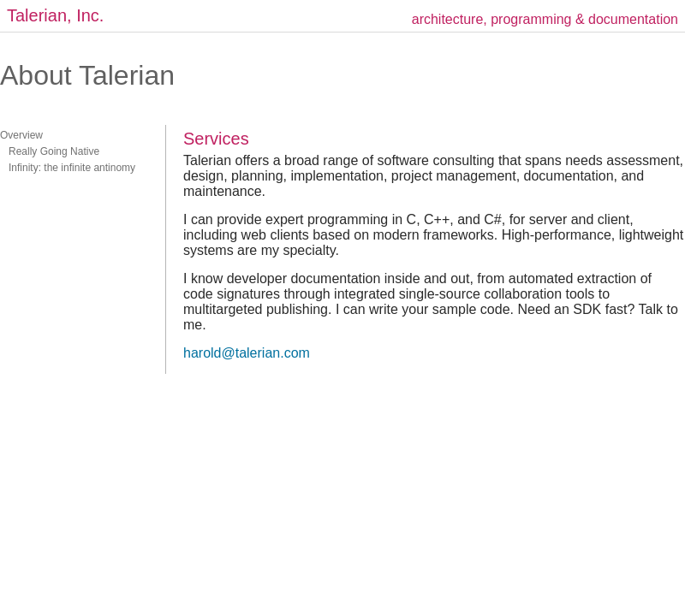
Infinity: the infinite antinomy (68, 168)
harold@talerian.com (247, 353)
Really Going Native (50, 151)
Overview (21, 135)
